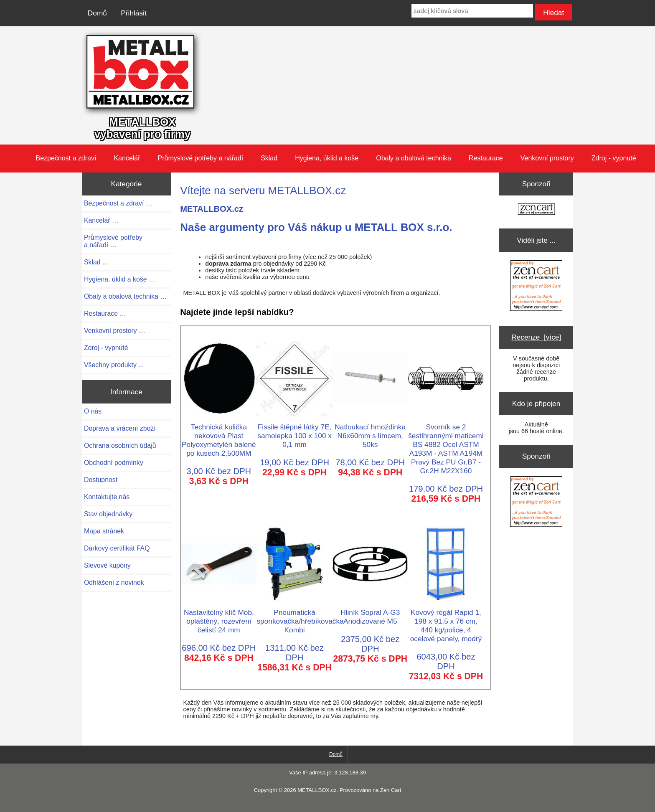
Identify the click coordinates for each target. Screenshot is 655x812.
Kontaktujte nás (107, 497)
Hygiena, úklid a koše (327, 158)
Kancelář (127, 158)
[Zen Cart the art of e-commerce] (536, 210)
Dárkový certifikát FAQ (117, 548)
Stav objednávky (108, 514)
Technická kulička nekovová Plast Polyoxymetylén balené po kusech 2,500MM (219, 436)
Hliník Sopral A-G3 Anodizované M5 (370, 612)
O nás (93, 411)
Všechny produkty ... (114, 365)
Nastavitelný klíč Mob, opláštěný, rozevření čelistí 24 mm (219, 617)
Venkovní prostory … (115, 331)
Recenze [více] (536, 337)
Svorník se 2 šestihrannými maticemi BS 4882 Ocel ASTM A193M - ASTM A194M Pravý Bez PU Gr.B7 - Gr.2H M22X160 (446, 444)
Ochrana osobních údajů (120, 445)
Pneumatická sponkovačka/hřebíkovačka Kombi (300, 617)
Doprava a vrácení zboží (120, 428)
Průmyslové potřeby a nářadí (201, 158)
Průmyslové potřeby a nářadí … (113, 241)
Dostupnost (101, 480)
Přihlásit (133, 13)
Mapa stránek (104, 531)
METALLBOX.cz (317, 790)
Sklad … (96, 262)
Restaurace (486, 158)
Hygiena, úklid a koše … (120, 279)
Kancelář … (101, 220)
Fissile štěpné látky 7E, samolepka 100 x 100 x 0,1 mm (294, 431)
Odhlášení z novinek (114, 582)
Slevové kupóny (107, 565)
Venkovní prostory (547, 158)
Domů (97, 13)
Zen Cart (391, 790)
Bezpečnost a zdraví (66, 158)
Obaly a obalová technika (414, 158)
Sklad (269, 158)
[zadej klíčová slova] (472, 11)
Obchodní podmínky (114, 463)
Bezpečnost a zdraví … (118, 203)
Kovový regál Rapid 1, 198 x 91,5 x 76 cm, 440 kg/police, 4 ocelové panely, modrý (446, 621)
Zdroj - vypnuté (614, 158)
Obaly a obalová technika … (125, 296)
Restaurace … (105, 313)
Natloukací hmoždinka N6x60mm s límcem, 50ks (370, 431)
